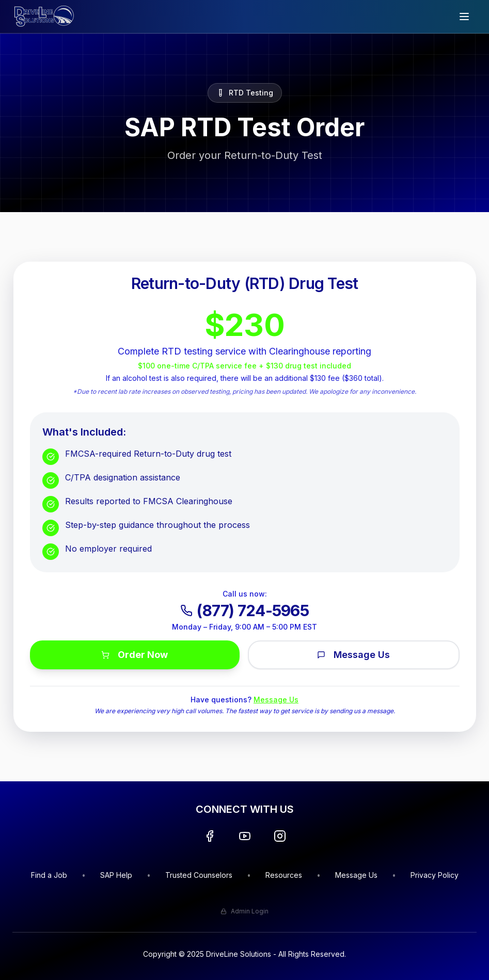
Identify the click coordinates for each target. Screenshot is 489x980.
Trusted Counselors (199, 875)
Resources (284, 875)
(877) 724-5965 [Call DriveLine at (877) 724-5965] (244, 611)
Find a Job (49, 875)
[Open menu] (464, 17)
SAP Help (116, 875)
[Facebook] (210, 836)
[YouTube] (245, 836)
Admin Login (244, 911)
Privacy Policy (435, 875)
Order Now (135, 655)
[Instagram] (280, 836)
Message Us (353, 655)
